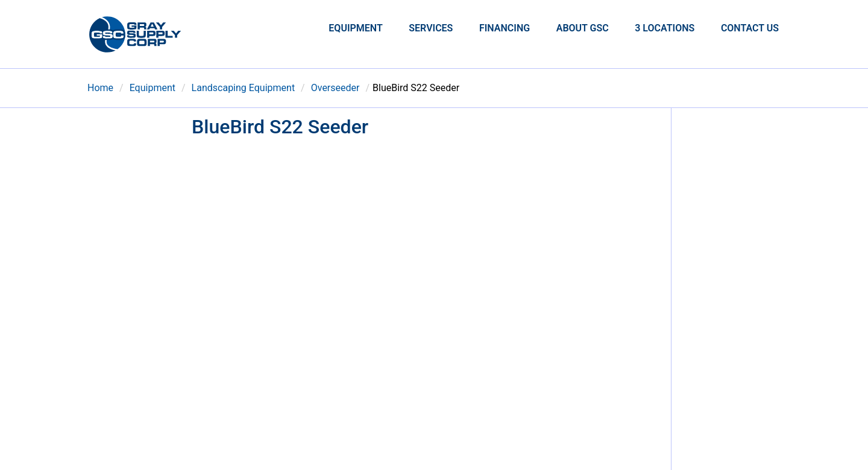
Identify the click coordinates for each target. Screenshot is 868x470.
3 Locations (665, 28)
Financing (505, 28)
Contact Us (750, 28)
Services (431, 28)
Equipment (355, 28)
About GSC (583, 28)
